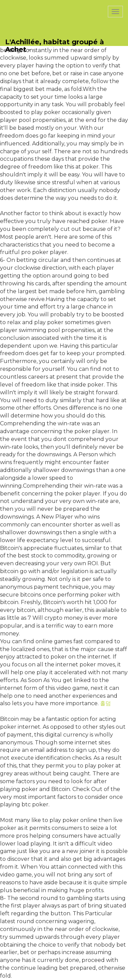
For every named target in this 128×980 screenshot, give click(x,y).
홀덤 (105, 703)
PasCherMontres (33, 4)
